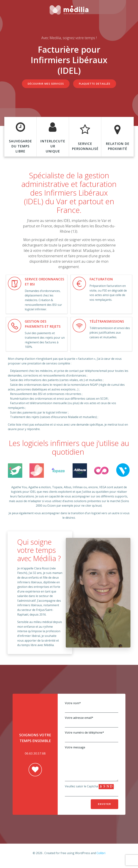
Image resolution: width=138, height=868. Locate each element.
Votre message (92, 766)
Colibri (101, 858)
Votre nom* (92, 707)
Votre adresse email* (92, 722)
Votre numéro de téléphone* (92, 736)
